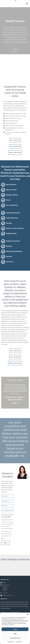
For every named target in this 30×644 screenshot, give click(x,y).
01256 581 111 (15, 456)
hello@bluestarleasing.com (8, 595)
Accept (15, 629)
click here (8, 517)
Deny (15, 634)
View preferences (15, 638)
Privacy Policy (19, 642)
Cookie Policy (11, 642)
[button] (28, 614)
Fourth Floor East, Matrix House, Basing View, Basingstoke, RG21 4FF (6, 588)
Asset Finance (15, 567)
